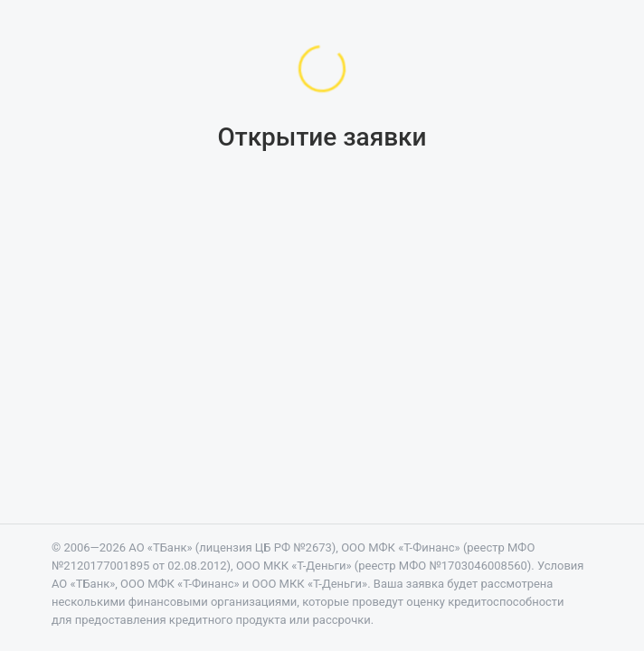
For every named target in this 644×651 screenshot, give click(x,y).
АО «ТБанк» (160, 547)
